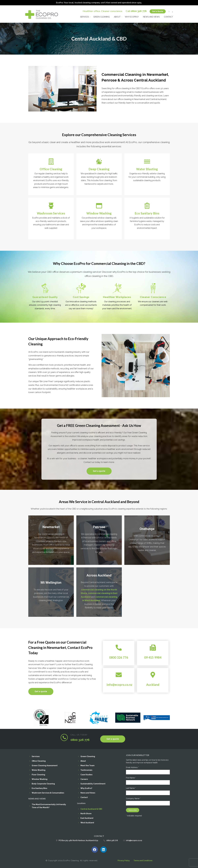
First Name (131, 777)
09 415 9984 (153, 657)
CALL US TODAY (79, 734)
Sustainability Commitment (93, 783)
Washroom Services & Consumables (48, 792)
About (117, 16)
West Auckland (87, 822)
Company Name (133, 798)
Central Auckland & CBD (91, 809)
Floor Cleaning (38, 774)
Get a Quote (158, 11)
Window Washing (40, 779)
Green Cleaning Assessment (45, 765)
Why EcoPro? (132, 16)
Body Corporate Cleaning (43, 783)
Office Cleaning (39, 761)
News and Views (151, 16)
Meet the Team (88, 765)
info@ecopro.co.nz (119, 684)
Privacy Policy (124, 860)
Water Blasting (39, 770)
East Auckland (87, 818)
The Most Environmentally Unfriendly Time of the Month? (49, 806)
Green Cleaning (101, 16)
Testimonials (86, 770)
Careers (84, 779)
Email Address (132, 767)
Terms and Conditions (143, 860)
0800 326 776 (139, 11)
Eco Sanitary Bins (39, 788)
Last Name (131, 788)
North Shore (86, 813)
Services (85, 16)
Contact (168, 16)
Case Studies (86, 774)
